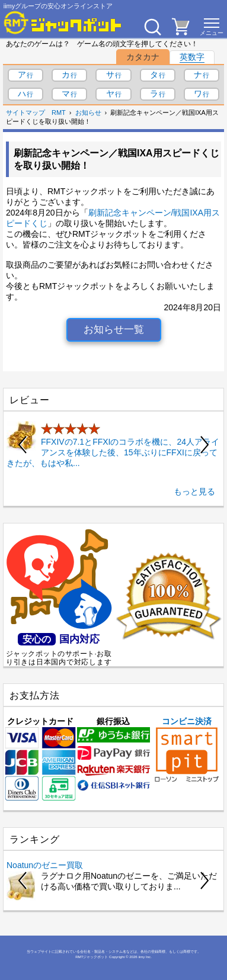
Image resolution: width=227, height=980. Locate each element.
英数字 (192, 57)
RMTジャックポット (92, 957)
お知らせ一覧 (114, 330)
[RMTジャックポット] (63, 23)
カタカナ (143, 57)
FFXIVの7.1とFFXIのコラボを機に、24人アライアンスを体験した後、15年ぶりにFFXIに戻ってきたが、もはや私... (113, 452)
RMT (59, 113)
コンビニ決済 (187, 749)
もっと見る (194, 491)
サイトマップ (25, 113)
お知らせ (88, 113)
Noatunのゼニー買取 (45, 865)
